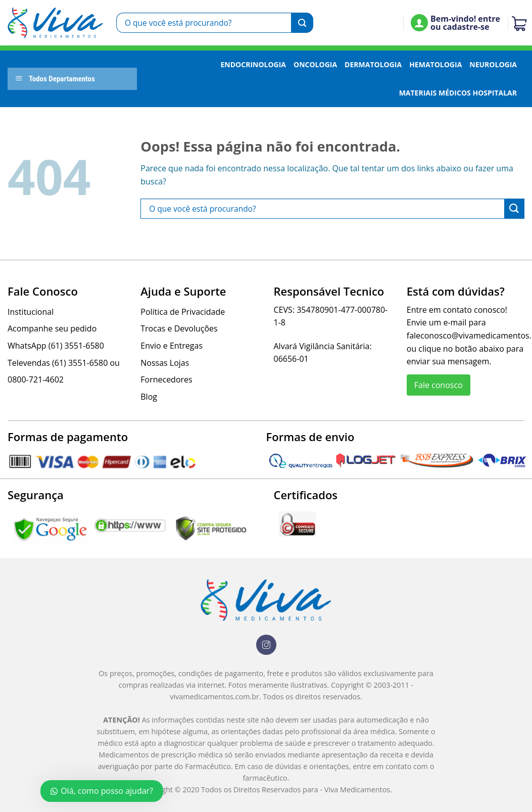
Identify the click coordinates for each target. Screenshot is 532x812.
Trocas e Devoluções (179, 328)
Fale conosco (439, 385)
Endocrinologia (253, 64)
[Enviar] (302, 23)
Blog (149, 397)
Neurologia (493, 64)
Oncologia (315, 64)
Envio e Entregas (172, 346)
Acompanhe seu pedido (52, 328)
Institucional (31, 312)
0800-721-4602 (36, 379)
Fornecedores (166, 379)
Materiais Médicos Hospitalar (458, 93)
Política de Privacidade (183, 312)
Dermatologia (373, 64)
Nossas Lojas (165, 363)
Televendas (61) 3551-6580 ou (64, 363)
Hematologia (436, 64)
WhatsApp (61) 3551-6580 (56, 346)
